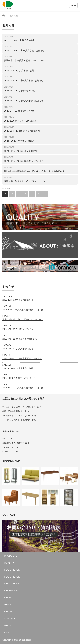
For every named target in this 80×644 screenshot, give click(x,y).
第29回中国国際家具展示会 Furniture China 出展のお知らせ (34, 171)
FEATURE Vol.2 (12, 577)
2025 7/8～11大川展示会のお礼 (19, 71)
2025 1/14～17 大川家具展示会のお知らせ (24, 131)
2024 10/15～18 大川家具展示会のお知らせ (25, 161)
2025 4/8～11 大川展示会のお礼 (20, 91)
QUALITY (9, 563)
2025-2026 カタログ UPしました (21, 121)
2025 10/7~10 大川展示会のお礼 (20, 40)
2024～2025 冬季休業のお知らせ (21, 141)
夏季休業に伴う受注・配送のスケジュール (25, 60)
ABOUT (8, 612)
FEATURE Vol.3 (12, 584)
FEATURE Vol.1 (12, 570)
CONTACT (10, 619)
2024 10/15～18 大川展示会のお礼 (21, 151)
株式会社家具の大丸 (23, 640)
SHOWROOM (11, 591)
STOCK (8, 633)
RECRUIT (9, 626)
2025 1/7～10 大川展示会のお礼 (20, 111)
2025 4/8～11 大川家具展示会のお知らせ (24, 101)
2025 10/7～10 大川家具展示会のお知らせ (24, 50)
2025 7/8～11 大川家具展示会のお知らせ (24, 81)
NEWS (8, 605)
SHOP (7, 598)
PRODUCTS (11, 556)
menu (73, 5)
